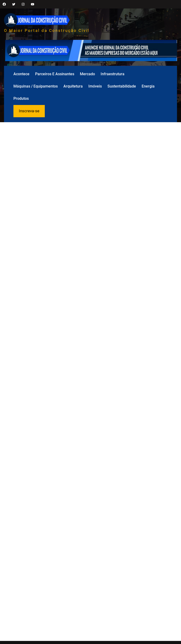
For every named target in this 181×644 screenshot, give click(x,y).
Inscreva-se (29, 111)
